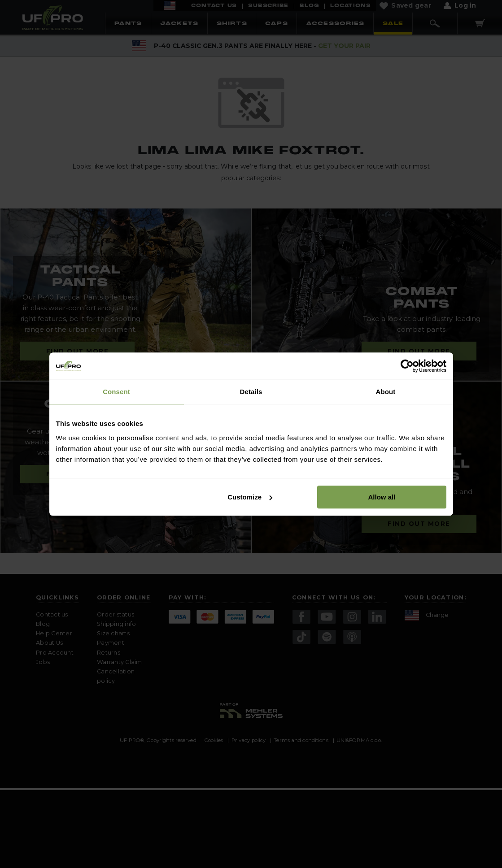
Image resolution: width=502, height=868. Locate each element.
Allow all (382, 497)
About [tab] (386, 392)
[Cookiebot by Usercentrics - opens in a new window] (407, 366)
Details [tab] (251, 392)
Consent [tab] (116, 392)
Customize (250, 497)
